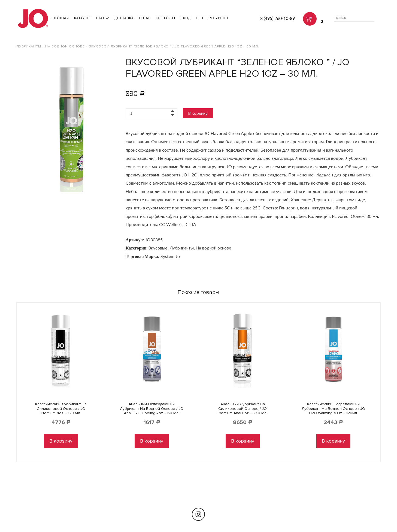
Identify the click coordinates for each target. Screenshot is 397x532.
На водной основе (65, 46)
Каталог (82, 18)
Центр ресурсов (212, 18)
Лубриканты (29, 46)
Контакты (166, 18)
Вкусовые (158, 248)
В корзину (198, 113)
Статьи (103, 18)
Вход (186, 18)
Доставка (124, 18)
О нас (145, 18)
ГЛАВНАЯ (60, 18)
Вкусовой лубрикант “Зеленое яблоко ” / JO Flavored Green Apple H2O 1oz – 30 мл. (174, 46)
